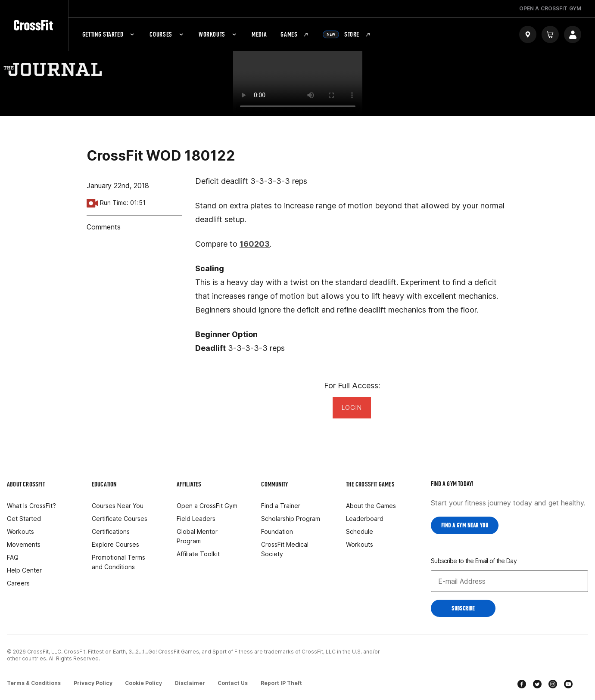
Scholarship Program (291, 519)
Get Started (24, 519)
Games (295, 34)
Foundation (277, 531)
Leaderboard (365, 519)
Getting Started (109, 34)
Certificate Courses (120, 519)
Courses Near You (118, 506)
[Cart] (550, 34)
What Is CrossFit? (31, 506)
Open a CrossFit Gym (207, 506)
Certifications (111, 531)
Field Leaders (196, 519)
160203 (255, 244)
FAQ (13, 557)
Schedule (360, 531)
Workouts (218, 34)
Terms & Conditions (34, 682)
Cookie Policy (146, 682)
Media (259, 34)
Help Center (24, 570)
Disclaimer (193, 682)
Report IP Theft (287, 682)
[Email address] (509, 581)
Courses (167, 34)
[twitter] (537, 684)
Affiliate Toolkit (198, 554)
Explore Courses (115, 544)
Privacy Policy (94, 682)
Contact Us (237, 682)
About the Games (371, 506)
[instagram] (553, 684)
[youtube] (568, 684)
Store (347, 34)
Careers (18, 583)
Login (352, 407)
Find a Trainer (281, 506)
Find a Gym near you (465, 525)
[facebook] (522, 684)
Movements (24, 544)
